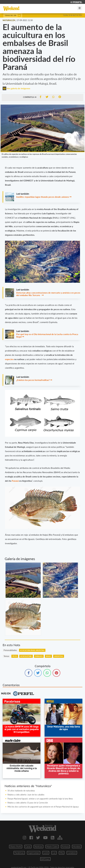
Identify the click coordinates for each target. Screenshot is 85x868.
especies (10, 359)
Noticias (38, 847)
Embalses (39, 656)
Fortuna (65, 847)
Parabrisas (19, 853)
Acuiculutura (26, 656)
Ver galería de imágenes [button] (16, 88)
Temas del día (13, 15)
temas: (7, 656)
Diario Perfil (16, 847)
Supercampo (34, 853)
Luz (54, 853)
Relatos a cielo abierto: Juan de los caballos (26, 795)
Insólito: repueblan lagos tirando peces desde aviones (43, 197)
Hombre (77, 847)
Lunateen (72, 853)
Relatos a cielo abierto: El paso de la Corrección (28, 803)
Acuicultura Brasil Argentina (32, 650)
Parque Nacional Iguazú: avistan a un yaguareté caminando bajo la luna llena (40, 799)
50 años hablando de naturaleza (21, 791)
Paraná (15, 481)
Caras (28, 847)
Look (46, 853)
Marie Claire (52, 847)
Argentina (59, 656)
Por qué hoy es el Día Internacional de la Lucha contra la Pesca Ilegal (47, 335)
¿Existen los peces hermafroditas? (33, 380)
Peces (15, 656)
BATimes (45, 859)
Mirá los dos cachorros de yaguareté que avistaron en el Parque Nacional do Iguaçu (43, 807)
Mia (62, 853)
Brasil (48, 656)
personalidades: (10, 650)
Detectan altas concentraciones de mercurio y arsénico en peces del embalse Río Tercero (48, 294)
